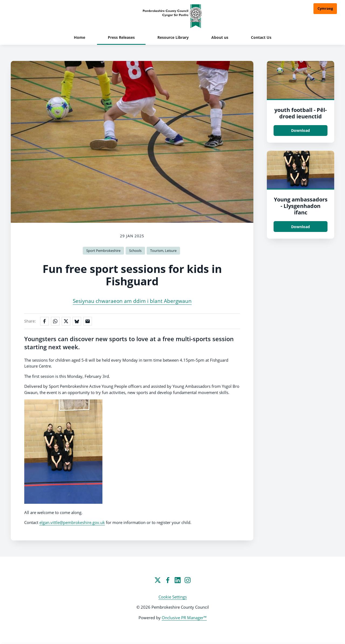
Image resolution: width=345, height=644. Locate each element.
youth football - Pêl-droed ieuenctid (301, 113)
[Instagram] (188, 580)
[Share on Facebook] (44, 321)
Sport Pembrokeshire (103, 251)
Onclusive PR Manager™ (184, 618)
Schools (135, 251)
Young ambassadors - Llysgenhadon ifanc (301, 206)
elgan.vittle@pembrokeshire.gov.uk (72, 522)
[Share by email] (88, 321)
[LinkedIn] (178, 580)
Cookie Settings (173, 597)
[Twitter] (158, 580)
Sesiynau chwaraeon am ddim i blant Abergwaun (132, 301)
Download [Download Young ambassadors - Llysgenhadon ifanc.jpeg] (301, 227)
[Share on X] (66, 321)
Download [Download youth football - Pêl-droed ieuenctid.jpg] (301, 130)
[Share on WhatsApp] (55, 321)
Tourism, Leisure (163, 251)
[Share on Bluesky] (77, 321)
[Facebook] (168, 580)
